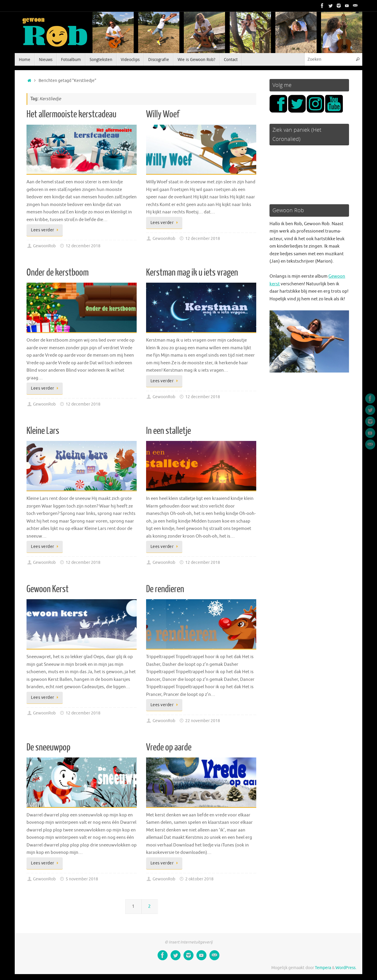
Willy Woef (163, 114)
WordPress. (346, 968)
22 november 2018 (203, 721)
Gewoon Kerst (48, 589)
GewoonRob (44, 246)
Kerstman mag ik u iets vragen (192, 273)
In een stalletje (168, 431)
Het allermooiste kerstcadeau (71, 114)
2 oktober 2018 (199, 879)
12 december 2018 (83, 246)
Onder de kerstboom (58, 273)
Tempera (323, 968)
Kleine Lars (43, 431)
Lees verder (46, 230)
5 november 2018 (82, 879)
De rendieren (165, 589)
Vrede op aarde (169, 747)
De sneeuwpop (48, 747)
